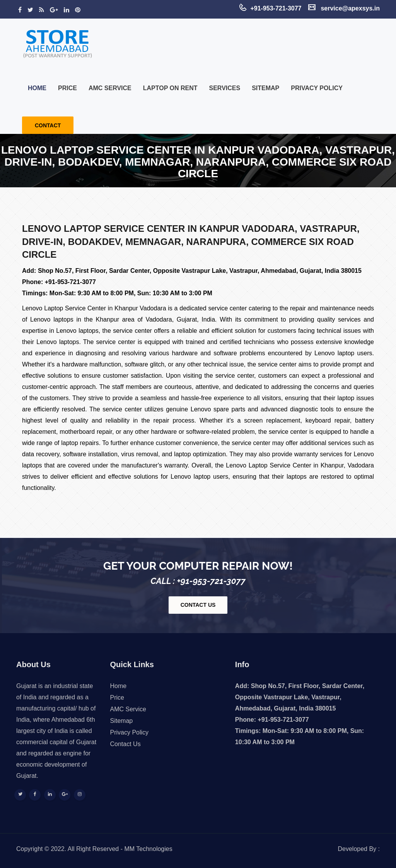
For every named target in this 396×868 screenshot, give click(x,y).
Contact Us (125, 744)
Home (37, 88)
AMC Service (110, 88)
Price (67, 88)
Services (225, 88)
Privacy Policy (317, 88)
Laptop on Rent (170, 88)
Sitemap (265, 88)
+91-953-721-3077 (70, 282)
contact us (198, 605)
